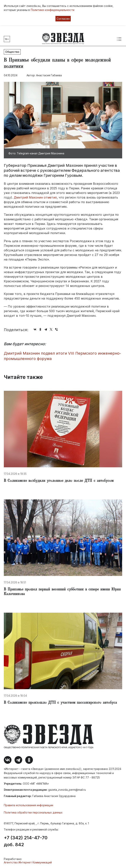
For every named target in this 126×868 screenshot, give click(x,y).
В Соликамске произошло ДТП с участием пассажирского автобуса (60, 703)
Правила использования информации (28, 805)
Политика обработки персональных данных (33, 812)
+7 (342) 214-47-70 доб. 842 (26, 841)
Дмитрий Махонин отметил (35, 197)
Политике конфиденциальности (52, 10)
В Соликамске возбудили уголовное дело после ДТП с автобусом (59, 481)
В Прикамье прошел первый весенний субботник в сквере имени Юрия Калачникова (62, 592)
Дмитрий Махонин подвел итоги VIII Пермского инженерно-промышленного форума (62, 356)
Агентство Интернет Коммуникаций (28, 862)
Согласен (63, 19)
